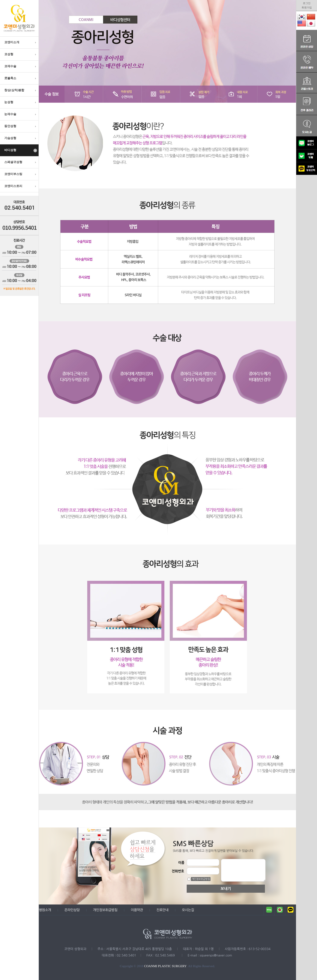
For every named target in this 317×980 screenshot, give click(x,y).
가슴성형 (21, 138)
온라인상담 (72, 910)
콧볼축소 (21, 78)
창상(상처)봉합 (21, 90)
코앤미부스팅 (21, 174)
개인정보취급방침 (201, 879)
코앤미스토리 (21, 186)
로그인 (307, 3)
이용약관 (137, 910)
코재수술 (21, 66)
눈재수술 (21, 114)
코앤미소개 (21, 42)
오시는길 (188, 910)
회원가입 (307, 7)
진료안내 (162, 910)
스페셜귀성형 (21, 162)
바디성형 (21, 150)
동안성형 (21, 126)
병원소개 (45, 910)
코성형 (21, 54)
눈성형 (21, 102)
